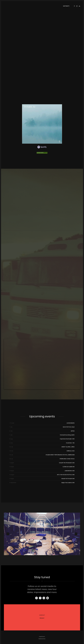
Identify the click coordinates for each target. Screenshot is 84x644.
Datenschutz (42, 639)
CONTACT (42, 615)
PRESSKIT (42, 618)
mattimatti (66, 6)
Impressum (42, 637)
